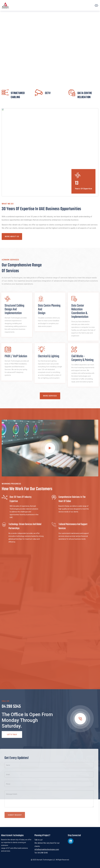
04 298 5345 (43, 853)
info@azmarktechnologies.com (47, 849)
